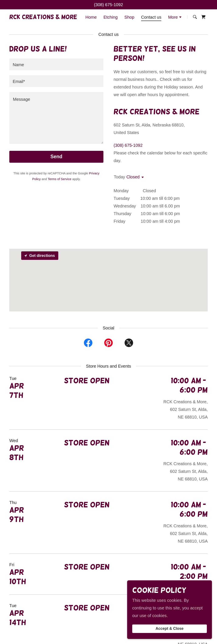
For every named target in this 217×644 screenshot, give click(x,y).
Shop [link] (129, 17)
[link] (43, 17)
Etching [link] (111, 17)
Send (56, 157)
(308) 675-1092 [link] (109, 5)
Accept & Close (170, 629)
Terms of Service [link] (60, 179)
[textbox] (56, 64)
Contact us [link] (151, 17)
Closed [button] (133, 177)
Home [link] (91, 17)
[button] (175, 18)
